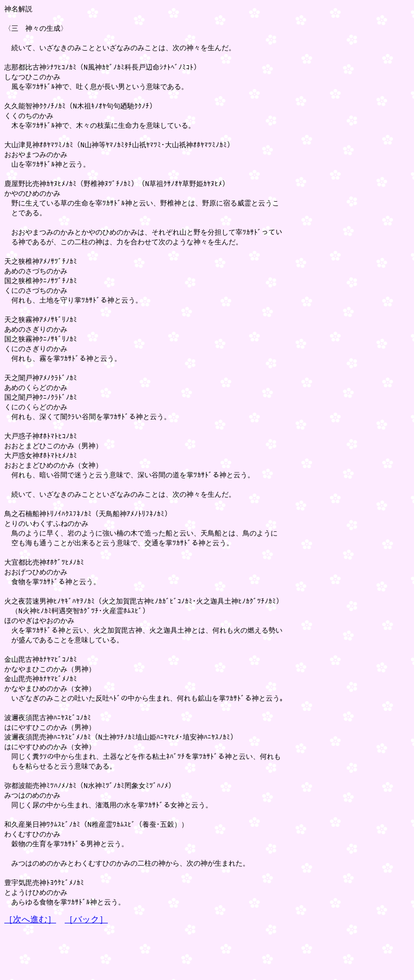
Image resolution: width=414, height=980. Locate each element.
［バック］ (86, 969)
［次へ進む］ (30, 969)
